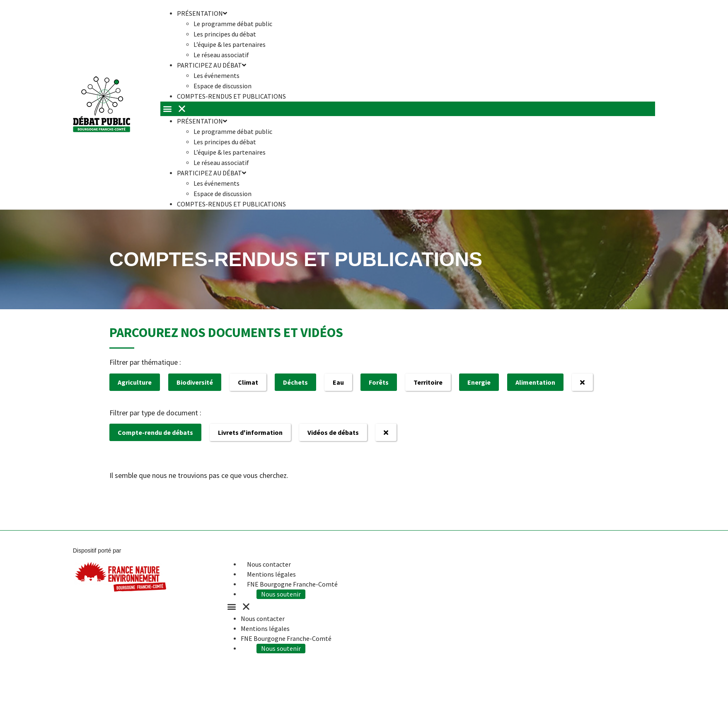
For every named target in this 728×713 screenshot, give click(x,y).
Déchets (295, 382)
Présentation (202, 121)
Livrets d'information (250, 432)
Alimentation (535, 382)
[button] (408, 109)
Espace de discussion (223, 194)
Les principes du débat (225, 34)
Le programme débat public (233, 24)
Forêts (379, 382)
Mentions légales (271, 574)
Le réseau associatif (221, 162)
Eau (338, 382)
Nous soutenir (282, 594)
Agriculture (135, 382)
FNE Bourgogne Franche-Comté (292, 584)
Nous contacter (269, 564)
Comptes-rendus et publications (231, 96)
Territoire (428, 382)
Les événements (216, 75)
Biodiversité (195, 382)
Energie (479, 382)
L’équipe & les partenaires (230, 44)
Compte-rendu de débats (155, 432)
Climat (248, 382)
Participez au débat (212, 65)
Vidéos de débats (333, 432)
